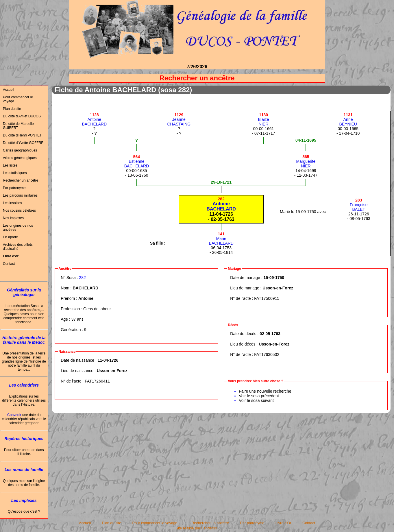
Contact (9, 264)
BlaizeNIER (263, 119)
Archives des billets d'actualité (18, 247)
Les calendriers (24, 385)
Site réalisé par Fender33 (196, 528)
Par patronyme (14, 188)
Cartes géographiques (20, 150)
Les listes (10, 165)
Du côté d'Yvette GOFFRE (23, 143)
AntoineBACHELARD (95, 119)
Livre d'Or (283, 523)
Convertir (14, 415)
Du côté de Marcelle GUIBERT (18, 126)
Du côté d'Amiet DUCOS (22, 116)
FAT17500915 (267, 298)
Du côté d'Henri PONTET (22, 135)
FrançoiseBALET (359, 205)
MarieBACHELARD (221, 239)
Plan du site (12, 109)
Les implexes (24, 500)
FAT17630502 (267, 354)
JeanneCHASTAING (179, 119)
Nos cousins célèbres (19, 210)
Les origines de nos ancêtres (18, 228)
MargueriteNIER (306, 161)
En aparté (10, 237)
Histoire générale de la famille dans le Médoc (24, 340)
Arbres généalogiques (20, 158)
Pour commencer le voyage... (18, 99)
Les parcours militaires (20, 195)
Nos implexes (13, 218)
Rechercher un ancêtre (21, 180)
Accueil (9, 90)
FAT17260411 (97, 381)
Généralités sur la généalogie (24, 292)
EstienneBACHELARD (137, 161)
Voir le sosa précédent (259, 396)
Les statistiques (15, 173)
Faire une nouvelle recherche (265, 391)
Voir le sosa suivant (256, 400)
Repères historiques (24, 439)
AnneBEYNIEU (348, 119)
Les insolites (12, 203)
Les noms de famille (24, 470)
